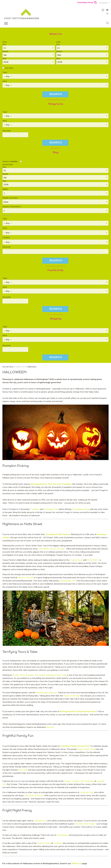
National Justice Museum (47, 692)
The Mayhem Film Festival (58, 534)
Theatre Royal (76, 560)
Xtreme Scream (44, 843)
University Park (86, 792)
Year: (4, 58)
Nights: (5, 189)
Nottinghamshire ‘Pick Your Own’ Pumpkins (51, 484)
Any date (9, 68)
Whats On (77, 863)
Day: (4, 44)
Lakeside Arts (40, 821)
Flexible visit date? (10, 198)
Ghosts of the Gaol (72, 696)
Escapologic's (63, 835)
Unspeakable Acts (67, 581)
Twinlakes (35, 509)
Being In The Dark (26, 577)
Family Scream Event (86, 749)
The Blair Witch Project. (85, 824)
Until (58, 42)
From (5, 42)
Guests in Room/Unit (12, 207)
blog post (50, 727)
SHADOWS (93, 560)
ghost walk (23, 770)
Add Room (7, 215)
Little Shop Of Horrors (34, 795)
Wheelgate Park (51, 509)
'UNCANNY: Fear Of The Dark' (52, 549)
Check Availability (10, 161)
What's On (20, 367)
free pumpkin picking (81, 509)
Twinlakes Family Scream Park (75, 746)
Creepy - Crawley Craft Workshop (79, 781)
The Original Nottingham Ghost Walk (51, 675)
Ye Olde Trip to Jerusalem (23, 675)
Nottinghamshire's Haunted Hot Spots (78, 711)
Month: (5, 51)
